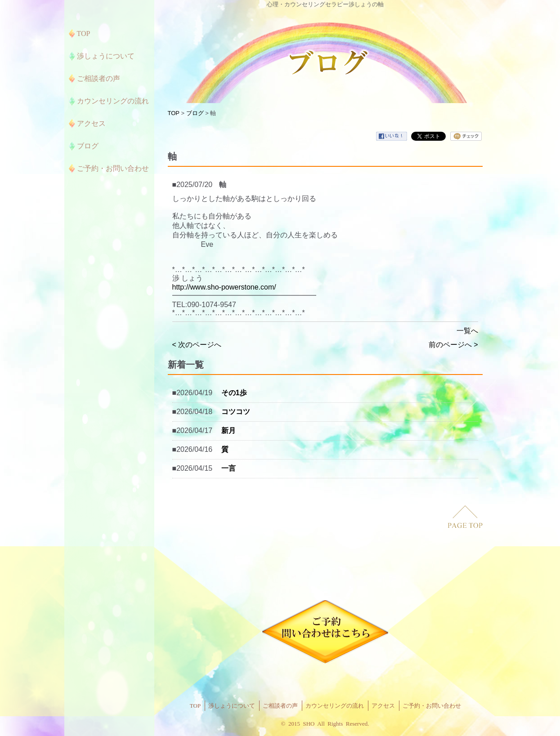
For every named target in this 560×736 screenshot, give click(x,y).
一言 (228, 468)
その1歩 (234, 393)
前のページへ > (453, 345)
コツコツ (236, 412)
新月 (228, 430)
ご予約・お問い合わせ (432, 706)
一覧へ (467, 331)
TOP (174, 113)
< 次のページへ (197, 345)
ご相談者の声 (280, 706)
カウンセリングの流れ (335, 706)
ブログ (195, 113)
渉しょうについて (232, 706)
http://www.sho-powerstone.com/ (224, 287)
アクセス (383, 706)
